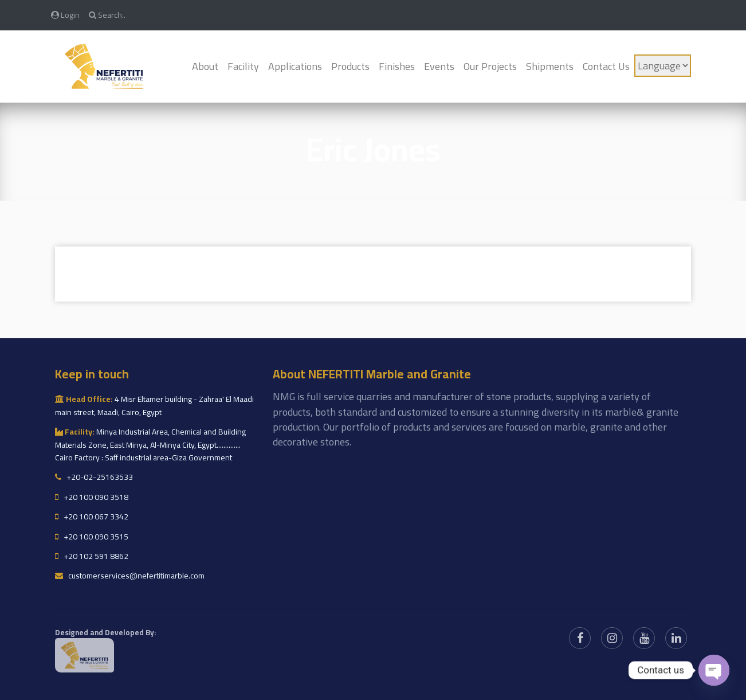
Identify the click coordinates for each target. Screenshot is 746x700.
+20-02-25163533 (94, 477)
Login (65, 15)
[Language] (663, 66)
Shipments (550, 66)
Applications (295, 66)
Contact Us (606, 66)
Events (439, 66)
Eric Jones (373, 149)
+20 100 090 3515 (92, 537)
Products (350, 66)
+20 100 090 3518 (92, 497)
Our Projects (490, 66)
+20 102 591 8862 (92, 556)
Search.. (107, 15)
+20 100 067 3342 (92, 517)
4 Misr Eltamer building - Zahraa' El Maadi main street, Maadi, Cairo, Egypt (154, 405)
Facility (243, 66)
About (205, 66)
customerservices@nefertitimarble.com (130, 576)
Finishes (397, 66)
